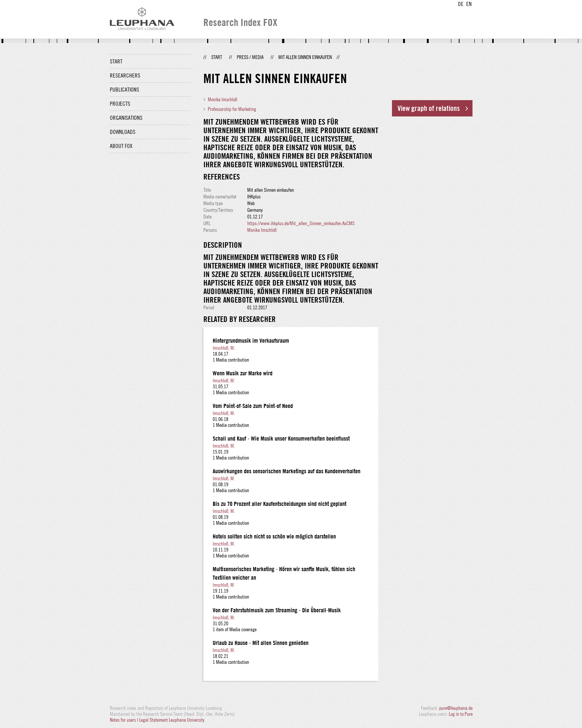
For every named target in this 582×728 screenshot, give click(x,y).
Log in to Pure (461, 714)
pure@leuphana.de (456, 708)
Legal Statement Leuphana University (172, 720)
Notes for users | (125, 720)
